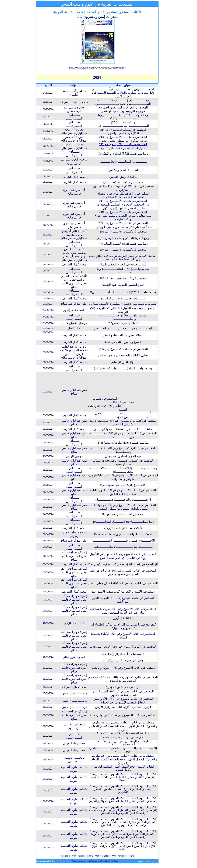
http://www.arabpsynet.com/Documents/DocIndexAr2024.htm (93, 861)
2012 (68, 856)
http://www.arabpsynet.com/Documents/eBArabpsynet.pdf (97, 68)
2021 (120, 856)
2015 (86, 856)
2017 (97, 856)
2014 (80, 856)
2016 (91, 856)
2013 (74, 856)
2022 (125, 856)
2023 (132, 856)
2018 (103, 856)
